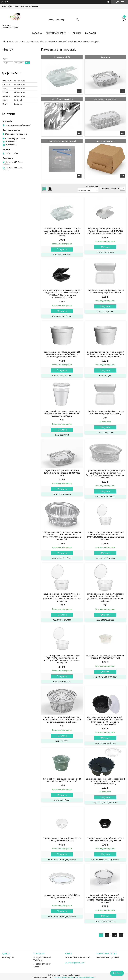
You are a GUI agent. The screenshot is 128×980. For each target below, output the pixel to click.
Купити (63, 249)
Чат (117, 973)
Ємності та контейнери (105, 99)
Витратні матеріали (67, 42)
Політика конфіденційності (85, 977)
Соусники (105, 57)
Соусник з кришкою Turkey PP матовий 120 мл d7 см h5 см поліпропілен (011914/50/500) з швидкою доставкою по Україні (62, 659)
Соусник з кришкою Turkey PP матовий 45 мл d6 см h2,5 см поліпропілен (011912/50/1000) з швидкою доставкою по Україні (62, 597)
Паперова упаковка (105, 141)
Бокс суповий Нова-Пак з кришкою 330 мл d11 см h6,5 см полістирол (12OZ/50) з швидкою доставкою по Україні (105, 354)
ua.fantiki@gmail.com (15, 139)
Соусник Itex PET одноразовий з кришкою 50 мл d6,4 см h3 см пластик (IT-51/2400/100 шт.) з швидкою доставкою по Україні (105, 899)
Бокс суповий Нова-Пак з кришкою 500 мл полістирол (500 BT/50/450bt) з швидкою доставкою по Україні (62, 354)
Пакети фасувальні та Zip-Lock (62, 141)
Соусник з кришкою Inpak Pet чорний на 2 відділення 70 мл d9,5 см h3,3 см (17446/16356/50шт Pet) (105, 781)
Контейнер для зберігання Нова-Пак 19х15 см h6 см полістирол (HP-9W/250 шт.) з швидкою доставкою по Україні (105, 231)
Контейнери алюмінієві (62, 99)
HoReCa (54, 42)
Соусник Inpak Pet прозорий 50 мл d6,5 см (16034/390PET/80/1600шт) (62, 839)
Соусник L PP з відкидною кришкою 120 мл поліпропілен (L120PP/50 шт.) (62, 780)
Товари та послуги (56, 33)
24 (115, 935)
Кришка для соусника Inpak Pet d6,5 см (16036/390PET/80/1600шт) (62, 896)
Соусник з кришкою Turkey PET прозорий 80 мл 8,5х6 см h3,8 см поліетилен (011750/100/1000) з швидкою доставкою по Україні (62, 536)
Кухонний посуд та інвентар (37, 42)
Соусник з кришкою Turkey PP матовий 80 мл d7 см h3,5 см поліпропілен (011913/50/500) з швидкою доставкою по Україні (105, 597)
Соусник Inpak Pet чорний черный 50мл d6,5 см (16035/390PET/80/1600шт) (105, 839)
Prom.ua (77, 975)
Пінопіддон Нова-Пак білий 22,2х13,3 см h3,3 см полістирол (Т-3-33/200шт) (105, 412)
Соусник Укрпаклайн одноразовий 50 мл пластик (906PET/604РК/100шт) (105, 657)
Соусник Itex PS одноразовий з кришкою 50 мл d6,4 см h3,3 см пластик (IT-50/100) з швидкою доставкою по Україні (62, 720)
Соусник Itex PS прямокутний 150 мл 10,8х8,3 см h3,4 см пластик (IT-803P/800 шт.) (62, 473)
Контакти (90, 33)
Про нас (77, 33)
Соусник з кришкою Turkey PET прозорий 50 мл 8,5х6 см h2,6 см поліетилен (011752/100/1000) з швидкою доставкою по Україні (105, 474)
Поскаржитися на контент (64, 977)
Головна (37, 33)
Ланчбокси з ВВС (62, 57)
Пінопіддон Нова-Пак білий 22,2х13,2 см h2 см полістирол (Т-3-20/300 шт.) (105, 291)
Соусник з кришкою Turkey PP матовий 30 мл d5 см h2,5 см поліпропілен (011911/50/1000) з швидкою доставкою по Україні (105, 536)
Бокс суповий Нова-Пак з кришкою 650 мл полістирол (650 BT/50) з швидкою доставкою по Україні (62, 414)
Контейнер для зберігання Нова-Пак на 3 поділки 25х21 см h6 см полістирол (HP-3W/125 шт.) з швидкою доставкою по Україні (62, 232)
